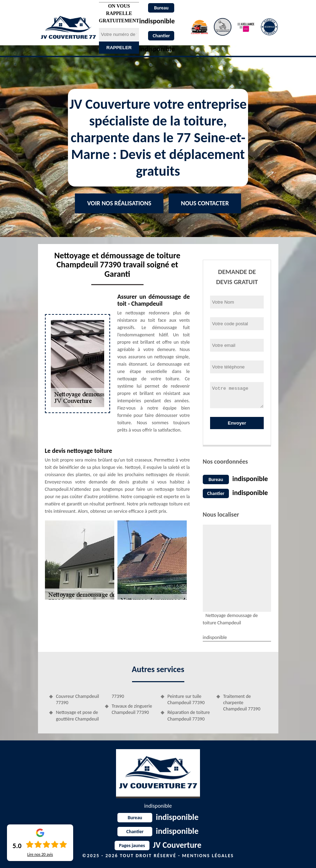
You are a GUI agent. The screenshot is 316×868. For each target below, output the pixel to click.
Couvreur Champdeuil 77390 (78, 699)
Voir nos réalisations (119, 203)
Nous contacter (205, 203)
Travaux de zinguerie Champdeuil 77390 (132, 709)
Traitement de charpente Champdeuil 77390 (242, 703)
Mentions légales (208, 856)
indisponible (250, 479)
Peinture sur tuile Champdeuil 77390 (186, 699)
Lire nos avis (40, 854)
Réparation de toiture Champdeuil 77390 (189, 715)
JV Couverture (158, 845)
